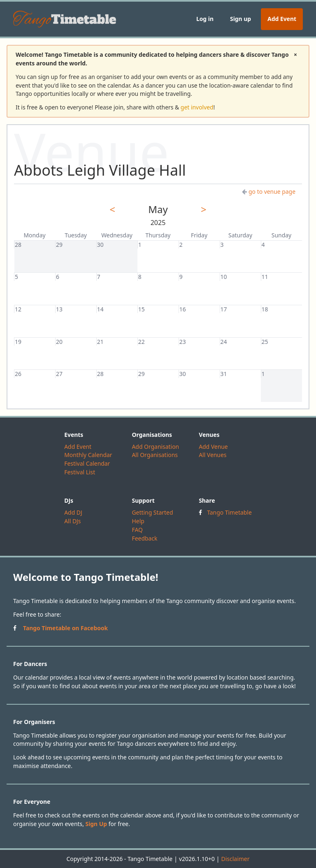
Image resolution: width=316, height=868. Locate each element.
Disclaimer (235, 859)
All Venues (213, 455)
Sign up (240, 19)
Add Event (282, 19)
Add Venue (213, 447)
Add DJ (73, 512)
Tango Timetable (229, 512)
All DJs (72, 521)
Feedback (144, 538)
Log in (205, 19)
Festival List (80, 472)
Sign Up (96, 824)
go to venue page (269, 191)
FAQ (137, 530)
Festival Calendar (87, 463)
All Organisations (155, 455)
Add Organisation (155, 447)
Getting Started (152, 512)
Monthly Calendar (88, 455)
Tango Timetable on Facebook (65, 628)
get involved (197, 107)
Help (138, 521)
